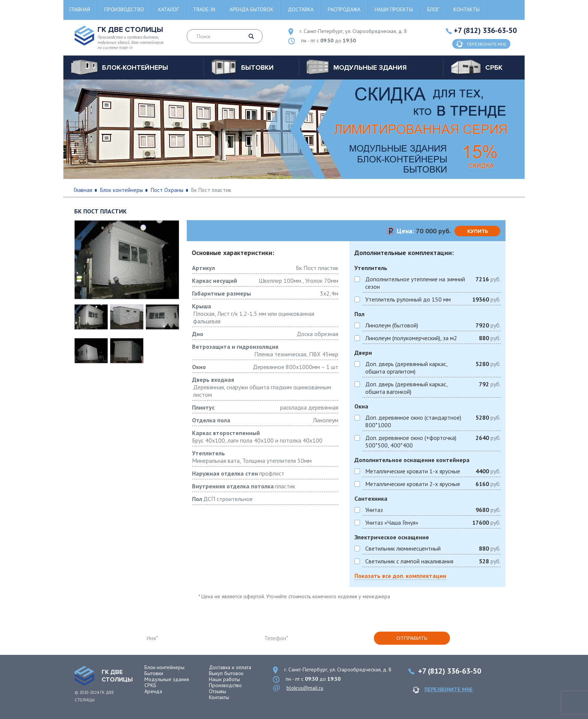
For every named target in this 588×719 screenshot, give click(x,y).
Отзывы (217, 691)
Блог (433, 9)
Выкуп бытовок (226, 673)
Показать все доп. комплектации (400, 576)
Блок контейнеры (121, 190)
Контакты (466, 9)
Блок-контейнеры (164, 667)
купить (478, 231)
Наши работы (224, 679)
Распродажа (344, 9)
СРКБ (150, 685)
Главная (80, 9)
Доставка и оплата (230, 667)
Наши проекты (394, 9)
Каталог (169, 9)
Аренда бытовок (251, 9)
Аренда (153, 691)
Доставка (301, 9)
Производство (124, 9)
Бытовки (154, 673)
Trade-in (204, 9)
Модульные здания (167, 679)
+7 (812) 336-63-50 (485, 30)
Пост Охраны (167, 190)
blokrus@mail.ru (305, 688)
